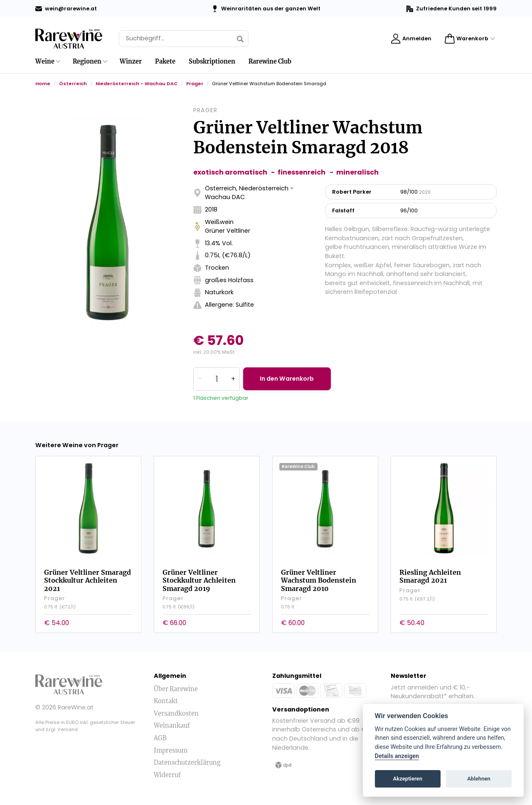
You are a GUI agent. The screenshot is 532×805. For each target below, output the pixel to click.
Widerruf (167, 775)
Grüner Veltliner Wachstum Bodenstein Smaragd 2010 (319, 580)
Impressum (171, 750)
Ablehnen (479, 779)
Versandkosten (176, 713)
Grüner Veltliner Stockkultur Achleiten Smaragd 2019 (199, 580)
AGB (160, 738)
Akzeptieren (408, 779)
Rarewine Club (270, 62)
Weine (45, 62)
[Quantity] (217, 379)
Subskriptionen (212, 62)
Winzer (131, 62)
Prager (195, 84)
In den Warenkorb (288, 379)
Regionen (87, 62)
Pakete (165, 62)
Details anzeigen (397, 756)
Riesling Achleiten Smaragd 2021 (430, 576)
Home (43, 84)
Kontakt (166, 701)
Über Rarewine (176, 689)
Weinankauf (172, 726)
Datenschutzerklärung (187, 762)
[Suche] (184, 39)
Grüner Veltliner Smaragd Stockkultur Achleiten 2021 (87, 580)
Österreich (73, 84)
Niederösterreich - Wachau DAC (137, 84)
